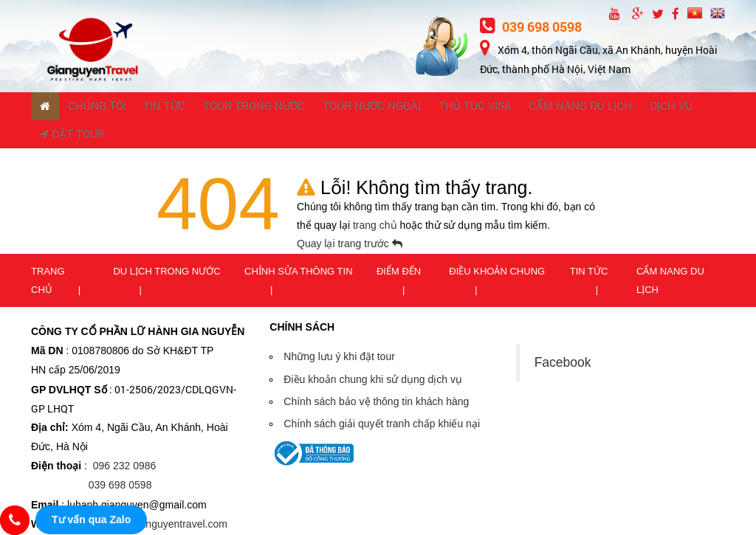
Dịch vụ (556, 107)
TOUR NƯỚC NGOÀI (310, 107)
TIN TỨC (138, 107)
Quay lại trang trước (350, 218)
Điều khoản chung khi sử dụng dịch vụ (373, 353)
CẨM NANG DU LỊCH (482, 107)
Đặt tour (614, 107)
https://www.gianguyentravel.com (152, 497)
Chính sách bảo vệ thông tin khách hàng (376, 375)
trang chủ (376, 199)
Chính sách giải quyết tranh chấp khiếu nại (382, 397)
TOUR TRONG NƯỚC (212, 107)
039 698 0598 (531, 27)
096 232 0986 (125, 440)
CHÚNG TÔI (83, 107)
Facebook (563, 336)
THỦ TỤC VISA (396, 107)
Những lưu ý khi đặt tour (339, 331)
